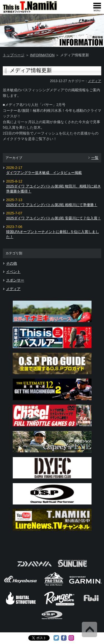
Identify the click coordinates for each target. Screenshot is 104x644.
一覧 (95, 158)
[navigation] (97, 7)
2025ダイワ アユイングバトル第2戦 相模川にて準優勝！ (52, 205)
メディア (95, 81)
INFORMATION (42, 55)
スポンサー (15, 280)
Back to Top (89, 629)
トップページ (14, 55)
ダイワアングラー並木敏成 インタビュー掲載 (44, 173)
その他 (12, 263)
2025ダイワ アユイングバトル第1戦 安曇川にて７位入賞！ (54, 218)
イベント (13, 272)
